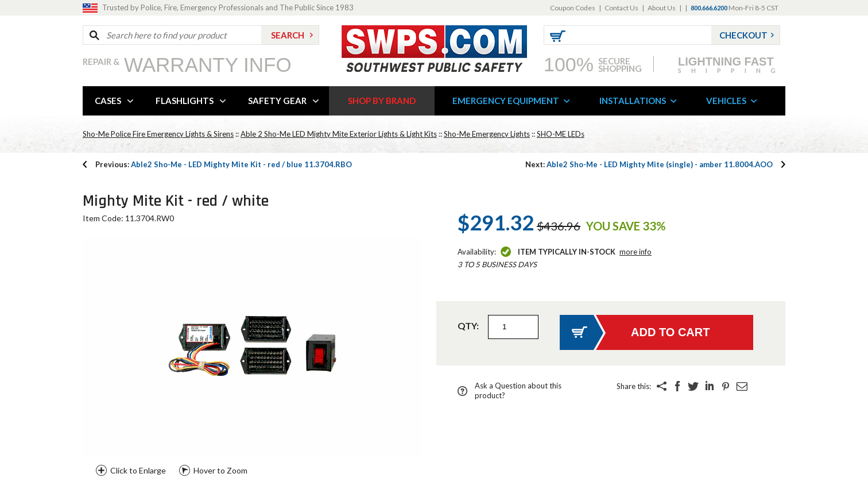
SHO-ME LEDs (561, 134)
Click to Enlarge (138, 470)
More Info (635, 252)
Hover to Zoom (220, 470)
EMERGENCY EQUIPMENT (506, 101)
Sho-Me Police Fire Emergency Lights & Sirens (158, 134)
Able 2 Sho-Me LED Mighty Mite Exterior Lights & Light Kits (339, 134)
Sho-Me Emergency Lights (487, 134)
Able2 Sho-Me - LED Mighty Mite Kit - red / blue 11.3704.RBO (224, 164)
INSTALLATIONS (633, 101)
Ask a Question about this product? (518, 390)
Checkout (743, 35)
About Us (662, 8)
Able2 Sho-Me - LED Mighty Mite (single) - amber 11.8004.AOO (649, 164)
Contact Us (621, 8)
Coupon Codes (573, 8)
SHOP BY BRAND (382, 101)
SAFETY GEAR (277, 101)
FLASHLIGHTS (185, 101)
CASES (108, 101)
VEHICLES (726, 101)
